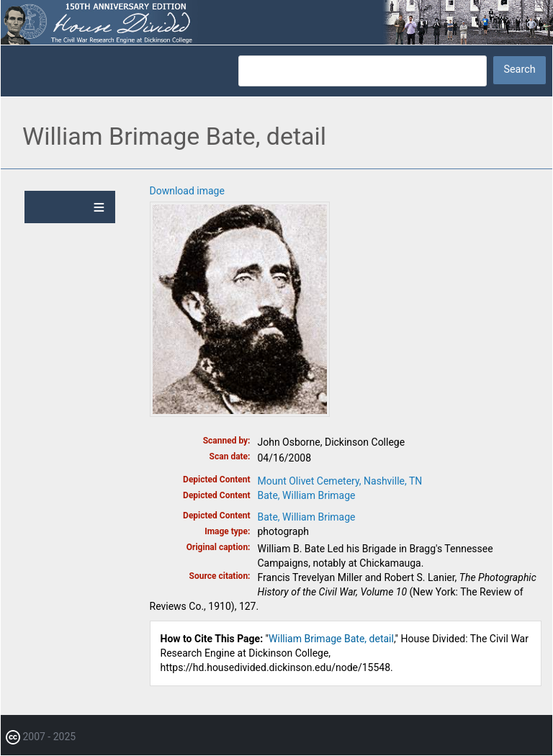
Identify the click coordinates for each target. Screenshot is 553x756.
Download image (187, 191)
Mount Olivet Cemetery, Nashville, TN (340, 481)
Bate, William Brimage (307, 495)
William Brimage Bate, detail (331, 639)
